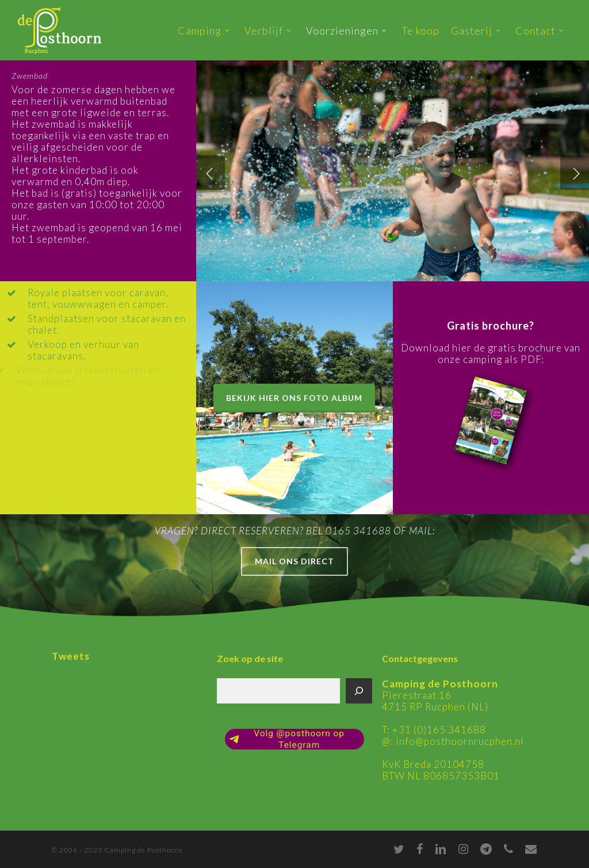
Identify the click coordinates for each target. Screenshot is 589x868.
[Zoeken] (359, 691)
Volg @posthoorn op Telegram (287, 739)
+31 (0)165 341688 (439, 730)
